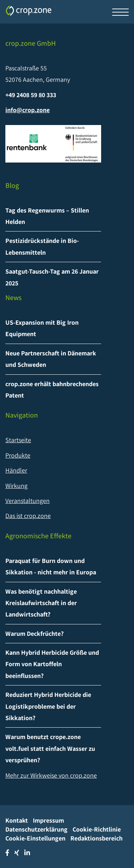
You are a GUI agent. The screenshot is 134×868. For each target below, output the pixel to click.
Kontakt (17, 820)
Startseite (18, 440)
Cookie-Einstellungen (35, 838)
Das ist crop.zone (28, 516)
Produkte (18, 455)
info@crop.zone (28, 110)
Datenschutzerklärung (36, 829)
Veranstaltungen (28, 501)
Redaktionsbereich (96, 838)
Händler (16, 470)
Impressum (48, 820)
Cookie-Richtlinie (97, 829)
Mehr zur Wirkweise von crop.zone (51, 775)
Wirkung (16, 486)
